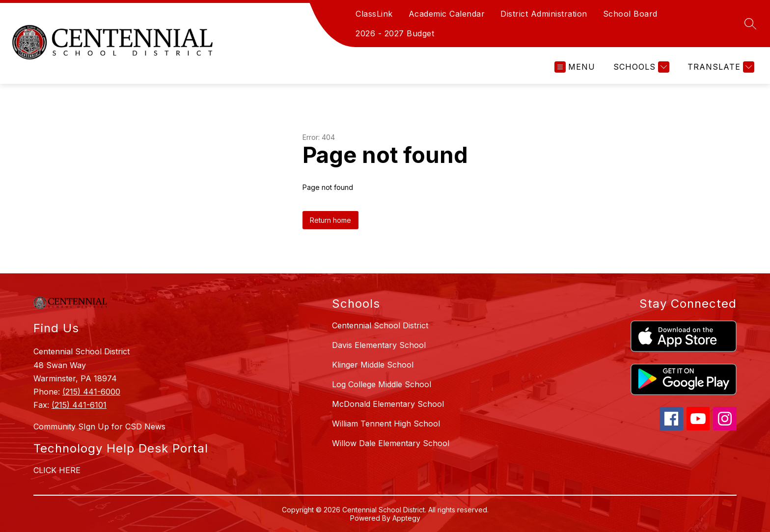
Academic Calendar (447, 14)
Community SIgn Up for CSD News (99, 426)
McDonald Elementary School (388, 404)
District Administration (544, 14)
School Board (630, 14)
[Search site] (750, 24)
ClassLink (374, 14)
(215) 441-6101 (79, 405)
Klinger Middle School (373, 365)
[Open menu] (575, 67)
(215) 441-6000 (91, 392)
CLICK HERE (57, 470)
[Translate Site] (720, 67)
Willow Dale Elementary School (391, 443)
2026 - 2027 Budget (395, 33)
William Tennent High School (386, 424)
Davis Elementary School (379, 345)
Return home (330, 220)
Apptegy (406, 518)
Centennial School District (380, 325)
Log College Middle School (382, 384)
